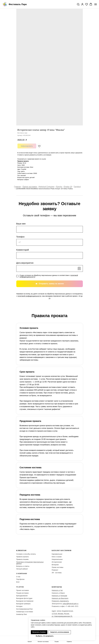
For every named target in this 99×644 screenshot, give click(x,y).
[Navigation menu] (96, 4)
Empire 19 (68, 187)
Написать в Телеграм (59, 596)
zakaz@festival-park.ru (71, 604)
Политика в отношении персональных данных (30, 563)
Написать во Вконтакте (60, 598)
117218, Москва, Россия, (61, 614)
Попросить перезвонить (60, 601)
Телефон (20, 237)
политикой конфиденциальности (29, 296)
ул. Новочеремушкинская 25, (62, 616)
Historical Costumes (46, 187)
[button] (78, 4)
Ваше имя (21, 224)
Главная (17, 187)
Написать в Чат (57, 590)
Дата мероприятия (25, 263)
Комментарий (23, 250)
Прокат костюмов (30, 187)
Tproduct (77, 187)
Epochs (59, 187)
